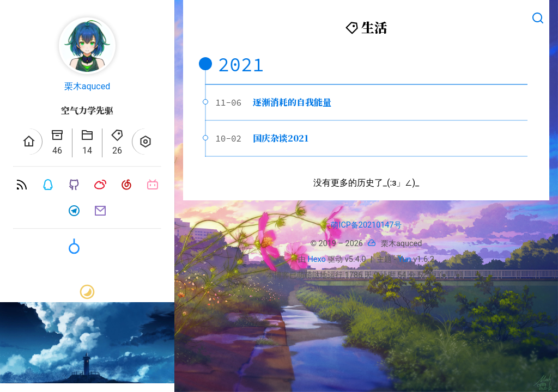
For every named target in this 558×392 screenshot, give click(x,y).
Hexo (317, 259)
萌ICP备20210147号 (366, 225)
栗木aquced (87, 86)
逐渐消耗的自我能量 (292, 102)
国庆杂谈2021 (281, 138)
